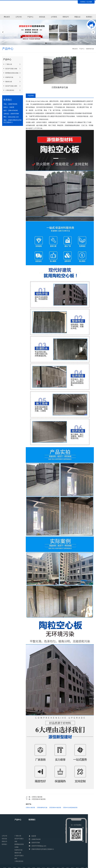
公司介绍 (19, 17)
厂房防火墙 (7, 64)
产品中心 (30, 17)
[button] (46, 43)
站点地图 (89, 2)
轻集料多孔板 (90, 49)
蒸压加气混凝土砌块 (10, 86)
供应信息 (42, 17)
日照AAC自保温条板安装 (70, 808)
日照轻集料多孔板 (42, 808)
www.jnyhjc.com (13, 117)
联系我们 (83, 2)
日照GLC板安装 (37, 797)
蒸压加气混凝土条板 (10, 69)
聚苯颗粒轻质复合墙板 (11, 73)
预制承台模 (7, 82)
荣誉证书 (66, 17)
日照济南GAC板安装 (39, 799)
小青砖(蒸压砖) (9, 90)
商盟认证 (77, 17)
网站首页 (7, 17)
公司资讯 (54, 17)
